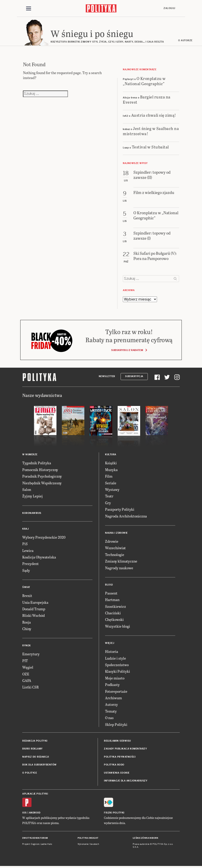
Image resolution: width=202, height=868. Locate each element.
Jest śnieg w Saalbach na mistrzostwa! (151, 132)
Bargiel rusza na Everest (147, 100)
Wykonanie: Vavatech (88, 845)
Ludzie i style (116, 659)
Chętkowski (114, 620)
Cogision (35, 845)
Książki (111, 464)
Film (109, 477)
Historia (112, 652)
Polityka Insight (88, 839)
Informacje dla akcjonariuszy (126, 781)
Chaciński (113, 614)
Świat (26, 588)
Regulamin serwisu (117, 742)
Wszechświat (115, 549)
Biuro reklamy (33, 750)
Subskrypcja (134, 377)
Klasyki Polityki (118, 672)
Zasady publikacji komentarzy (125, 750)
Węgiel (28, 668)
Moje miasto (115, 679)
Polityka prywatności (120, 758)
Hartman (112, 600)
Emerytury (31, 655)
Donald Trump (34, 609)
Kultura (111, 455)
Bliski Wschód (34, 616)
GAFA (27, 681)
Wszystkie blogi (118, 627)
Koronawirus (32, 514)
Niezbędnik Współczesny (42, 484)
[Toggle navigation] (29, 9)
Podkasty (112, 685)
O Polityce (30, 773)
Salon (27, 490)
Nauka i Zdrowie (116, 534)
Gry (108, 503)
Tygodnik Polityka (37, 464)
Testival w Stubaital (150, 147)
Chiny (27, 629)
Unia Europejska (35, 603)
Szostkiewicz (116, 607)
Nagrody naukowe (119, 568)
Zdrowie (112, 542)
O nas (109, 718)
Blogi (109, 585)
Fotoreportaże (116, 692)
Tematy (111, 712)
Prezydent (30, 564)
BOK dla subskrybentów (39, 765)
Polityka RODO (114, 765)
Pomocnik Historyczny (40, 470)
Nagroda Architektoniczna (126, 517)
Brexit (27, 596)
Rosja (27, 623)
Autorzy (111, 705)
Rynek (27, 646)
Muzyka (111, 470)
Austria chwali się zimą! (154, 116)
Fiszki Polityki (114, 814)
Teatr (109, 497)
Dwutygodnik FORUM (35, 839)
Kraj (25, 530)
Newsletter (107, 377)
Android (35, 814)
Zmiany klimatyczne (121, 562)
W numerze (30, 455)
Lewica (28, 551)
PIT (25, 661)
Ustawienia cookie (117, 773)
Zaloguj (169, 8)
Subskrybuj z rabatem (129, 351)
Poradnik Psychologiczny (42, 477)
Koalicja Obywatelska (39, 558)
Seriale (111, 484)
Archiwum (113, 698)
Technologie (115, 555)
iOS (25, 814)
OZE (26, 675)
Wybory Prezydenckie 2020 (44, 538)
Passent (111, 594)
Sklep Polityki (116, 725)
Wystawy (112, 490)
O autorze (186, 41)
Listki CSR (30, 688)
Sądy (26, 571)
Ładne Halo (46, 845)
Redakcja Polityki (35, 742)
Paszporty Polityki (120, 510)
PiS (25, 544)
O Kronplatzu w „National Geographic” (144, 82)
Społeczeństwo (117, 665)
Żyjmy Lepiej (33, 497)
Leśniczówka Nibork (145, 839)
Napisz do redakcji (36, 758)
